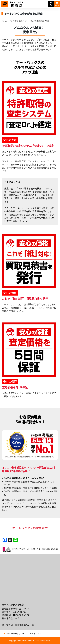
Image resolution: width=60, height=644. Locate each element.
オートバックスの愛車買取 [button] (30, 528)
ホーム (4, 21)
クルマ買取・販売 (16, 21)
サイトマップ (36, 634)
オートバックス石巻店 (15, 3)
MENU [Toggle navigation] (57, 4)
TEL (51, 4)
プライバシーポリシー (15, 634)
